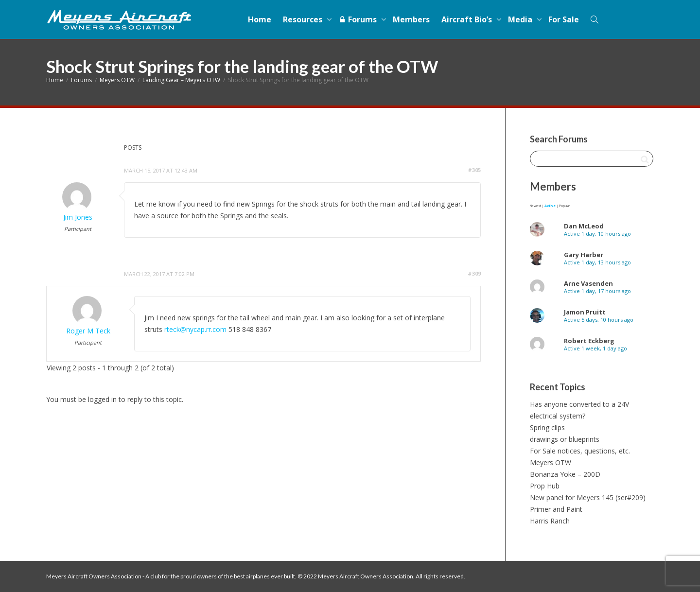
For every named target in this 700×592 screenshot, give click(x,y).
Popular (564, 206)
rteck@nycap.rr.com (195, 329)
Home (260, 19)
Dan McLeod (584, 226)
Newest (535, 206)
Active (550, 206)
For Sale (564, 19)
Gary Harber (584, 255)
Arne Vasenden (588, 283)
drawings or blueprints (565, 439)
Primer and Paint (556, 509)
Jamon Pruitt (585, 312)
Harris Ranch (550, 521)
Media (521, 19)
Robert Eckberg (589, 341)
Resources (304, 19)
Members (411, 19)
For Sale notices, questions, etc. (580, 451)
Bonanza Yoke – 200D (565, 474)
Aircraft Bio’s (468, 19)
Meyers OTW (117, 80)
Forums (359, 19)
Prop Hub (545, 486)
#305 (474, 170)
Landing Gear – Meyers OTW (181, 80)
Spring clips (547, 427)
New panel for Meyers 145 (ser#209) (588, 497)
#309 (474, 273)
